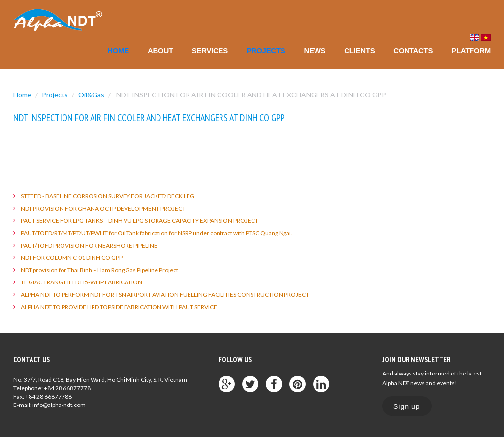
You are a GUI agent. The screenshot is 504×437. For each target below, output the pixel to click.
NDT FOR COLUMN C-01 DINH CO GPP (72, 258)
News (315, 50)
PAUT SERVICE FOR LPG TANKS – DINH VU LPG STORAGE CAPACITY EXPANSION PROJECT (140, 221)
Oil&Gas (91, 95)
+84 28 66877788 (48, 396)
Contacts (413, 50)
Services (210, 50)
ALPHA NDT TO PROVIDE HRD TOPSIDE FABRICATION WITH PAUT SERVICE (119, 307)
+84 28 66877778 (67, 388)
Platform (471, 50)
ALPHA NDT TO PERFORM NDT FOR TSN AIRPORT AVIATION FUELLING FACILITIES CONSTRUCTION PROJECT (165, 295)
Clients (359, 50)
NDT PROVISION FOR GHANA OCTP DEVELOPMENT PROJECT (103, 208)
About (160, 50)
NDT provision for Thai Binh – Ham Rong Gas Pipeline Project (99, 270)
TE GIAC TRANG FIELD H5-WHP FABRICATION (81, 282)
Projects (266, 50)
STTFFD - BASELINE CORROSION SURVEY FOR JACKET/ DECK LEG (108, 196)
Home (118, 50)
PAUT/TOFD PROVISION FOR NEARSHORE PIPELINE (89, 245)
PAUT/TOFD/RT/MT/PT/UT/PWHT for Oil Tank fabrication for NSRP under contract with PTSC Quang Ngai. (157, 233)
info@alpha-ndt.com (59, 405)
